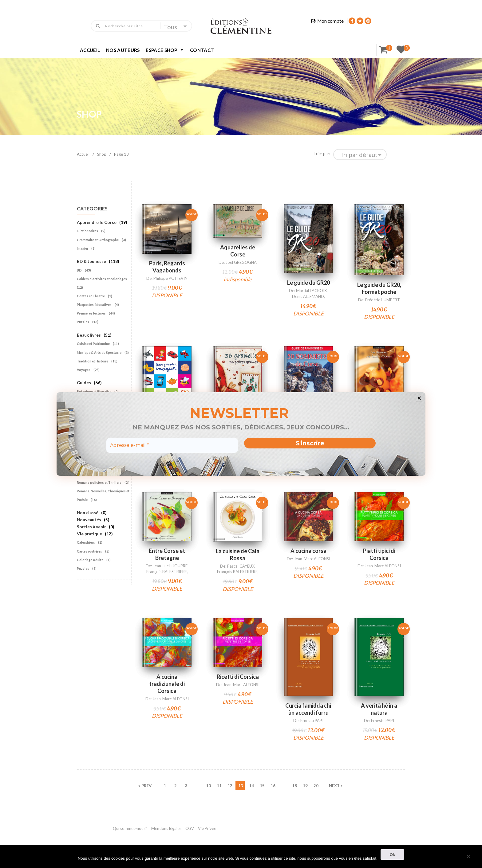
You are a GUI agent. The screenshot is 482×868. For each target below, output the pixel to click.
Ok (392, 855)
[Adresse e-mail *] (172, 445)
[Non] (468, 856)
